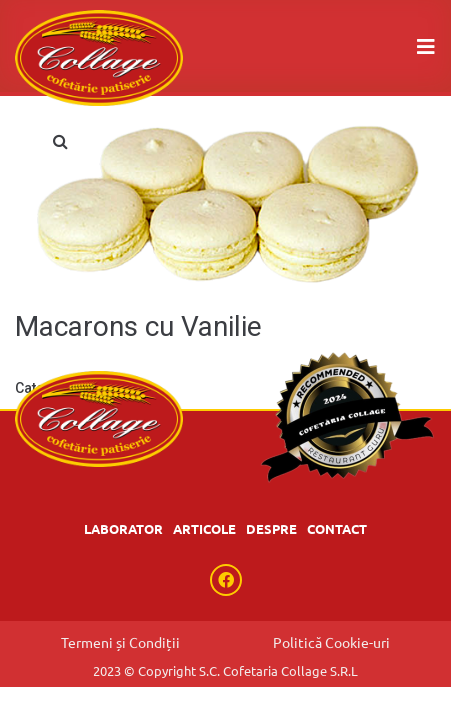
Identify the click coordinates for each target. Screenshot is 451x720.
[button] (60, 141)
